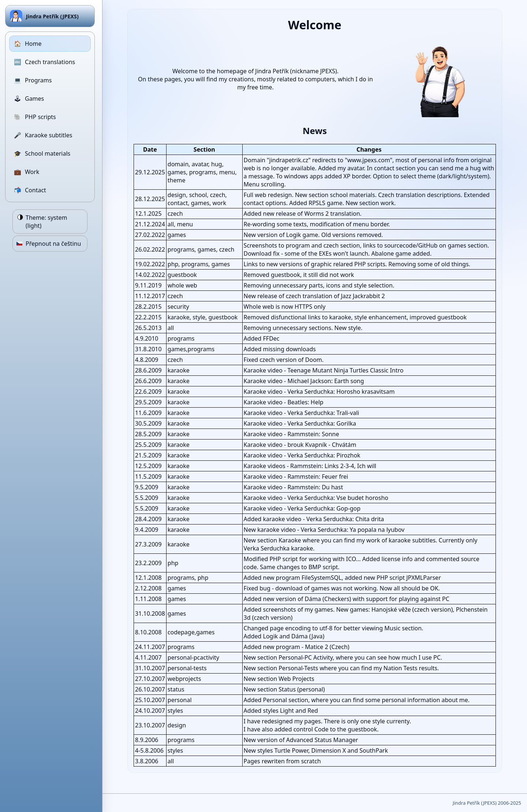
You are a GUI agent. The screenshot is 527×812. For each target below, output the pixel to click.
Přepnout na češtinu (53, 244)
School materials (42, 153)
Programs (33, 80)
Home (28, 44)
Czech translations (44, 62)
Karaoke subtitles (43, 135)
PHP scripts (35, 117)
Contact (30, 190)
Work (27, 172)
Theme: (46, 222)
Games (29, 99)
